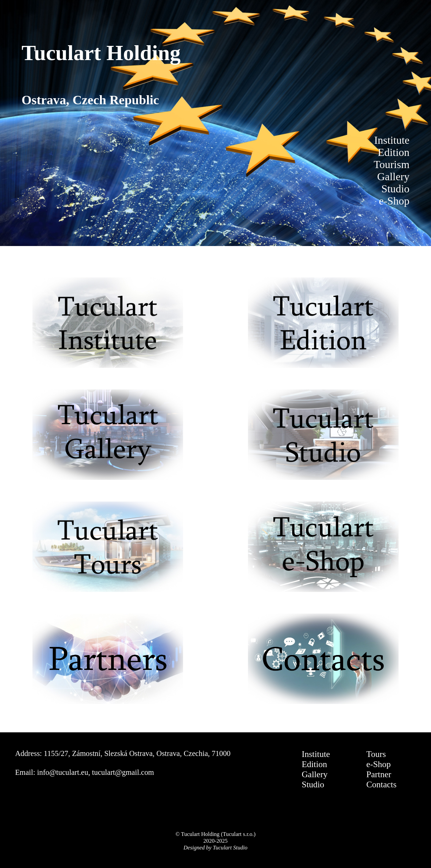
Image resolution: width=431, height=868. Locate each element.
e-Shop (379, 764)
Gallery (315, 774)
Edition (314, 764)
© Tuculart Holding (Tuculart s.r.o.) (215, 834)
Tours (376, 754)
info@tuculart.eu (63, 772)
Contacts (382, 784)
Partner (379, 774)
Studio (313, 784)
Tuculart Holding (101, 53)
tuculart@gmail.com (123, 772)
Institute (316, 754)
